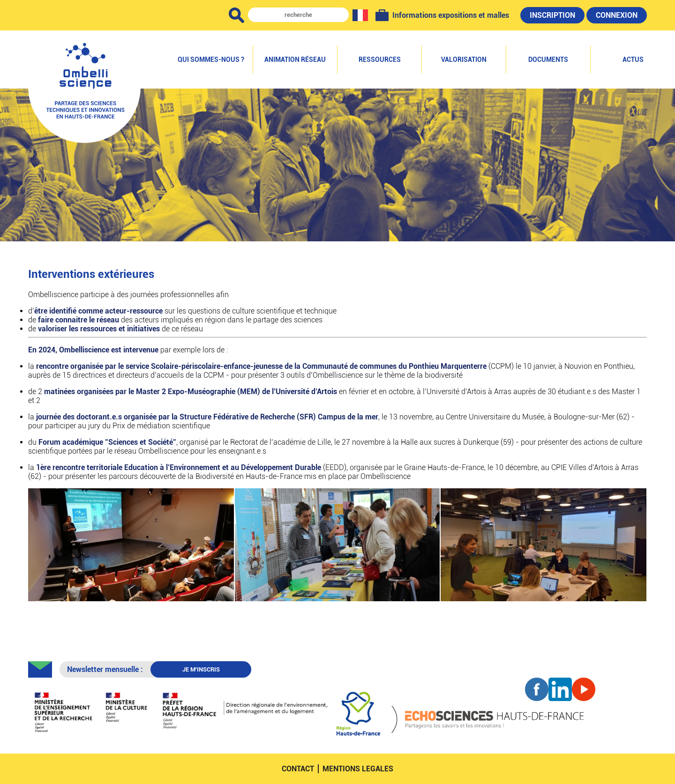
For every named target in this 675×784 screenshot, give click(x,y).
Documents (548, 60)
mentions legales (358, 769)
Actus (633, 60)
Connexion (617, 15)
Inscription (552, 15)
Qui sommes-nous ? (211, 60)
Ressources (380, 60)
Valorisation (464, 60)
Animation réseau (295, 60)
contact (298, 769)
